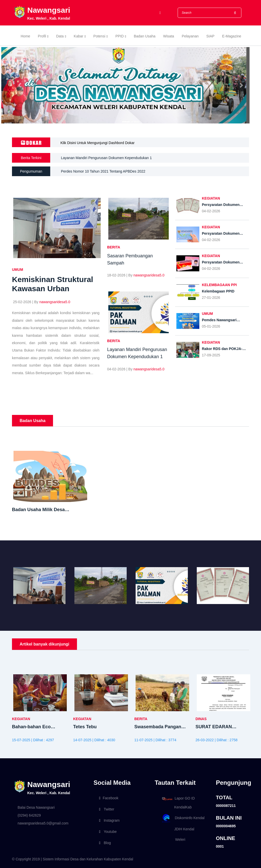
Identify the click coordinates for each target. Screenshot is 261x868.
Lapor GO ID (178, 799)
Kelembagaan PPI (219, 285)
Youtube (108, 832)
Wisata (169, 36)
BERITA (114, 247)
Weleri (173, 839)
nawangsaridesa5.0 (55, 302)
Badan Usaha (145, 36)
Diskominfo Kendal (183, 818)
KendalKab (176, 807)
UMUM (18, 270)
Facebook (109, 798)
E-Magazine (232, 36)
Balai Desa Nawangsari (36, 807)
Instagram (109, 820)
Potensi (99, 36)
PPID (120, 36)
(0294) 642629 (29, 815)
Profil (42, 36)
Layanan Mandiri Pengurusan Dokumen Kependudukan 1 (106, 158)
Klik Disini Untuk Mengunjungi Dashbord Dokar (97, 143)
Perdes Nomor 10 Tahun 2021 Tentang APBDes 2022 (103, 171)
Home (25, 36)
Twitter (107, 809)
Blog (105, 843)
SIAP (210, 36)
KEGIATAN (211, 198)
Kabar (78, 36)
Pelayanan (190, 36)
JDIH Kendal (177, 829)
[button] (20, 85)
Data (60, 36)
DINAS (201, 719)
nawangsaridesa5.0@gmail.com (43, 823)
